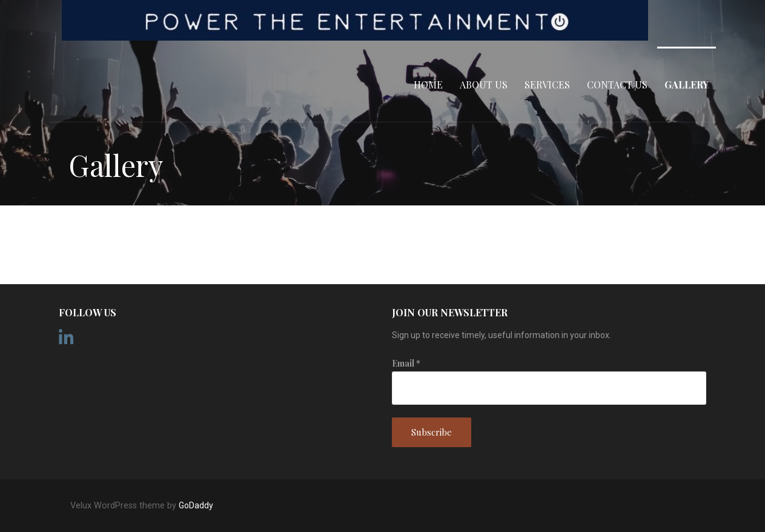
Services (547, 85)
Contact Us (617, 85)
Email (406, 363)
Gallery (687, 85)
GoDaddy (196, 505)
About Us (484, 85)
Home (428, 85)
